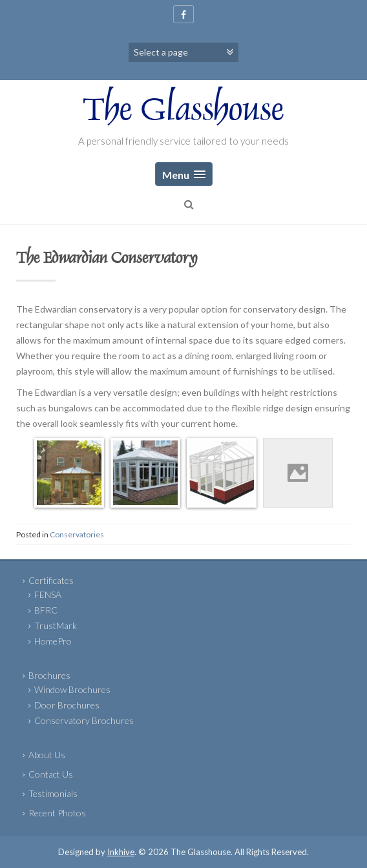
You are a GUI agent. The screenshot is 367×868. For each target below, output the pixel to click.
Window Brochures (72, 689)
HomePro (53, 641)
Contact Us (51, 774)
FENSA (48, 594)
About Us (47, 755)
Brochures (49, 675)
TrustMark (56, 625)
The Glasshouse (183, 112)
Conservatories (77, 534)
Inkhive (121, 852)
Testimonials (53, 793)
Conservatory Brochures (84, 720)
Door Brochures (67, 705)
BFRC (46, 610)
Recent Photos (57, 813)
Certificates (51, 580)
